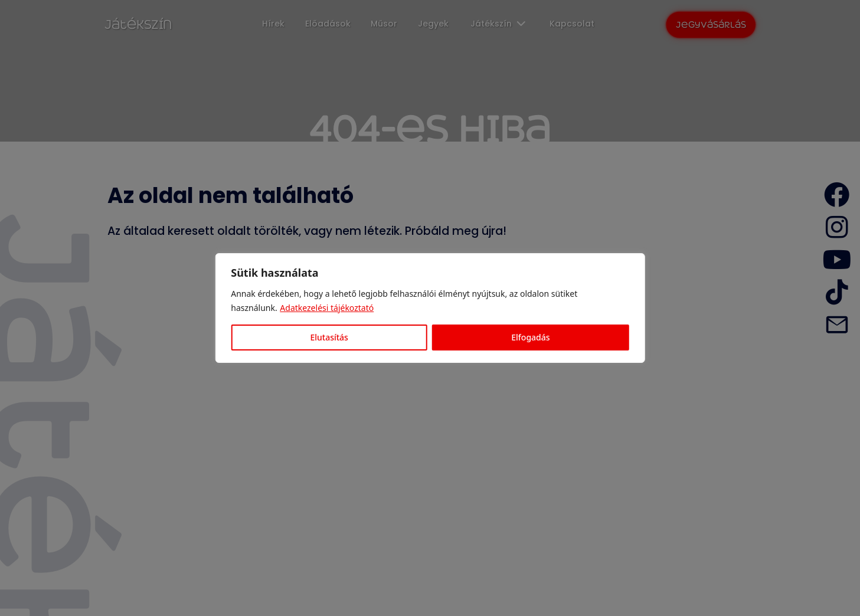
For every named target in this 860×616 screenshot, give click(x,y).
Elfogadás (530, 337)
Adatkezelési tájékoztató (327, 308)
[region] (430, 308)
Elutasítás (329, 337)
